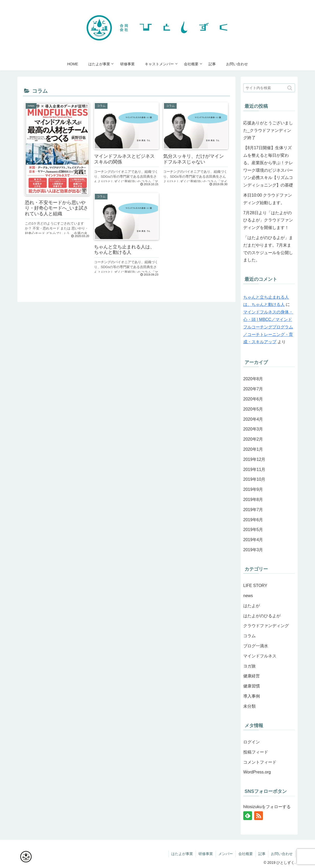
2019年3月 (253, 550)
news (248, 596)
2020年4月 (253, 419)
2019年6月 (253, 520)
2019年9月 (253, 489)
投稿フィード (256, 752)
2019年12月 (254, 459)
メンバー (226, 854)
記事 (262, 854)
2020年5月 (253, 409)
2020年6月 (253, 399)
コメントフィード (260, 762)
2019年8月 (253, 500)
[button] (290, 88)
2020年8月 (253, 379)
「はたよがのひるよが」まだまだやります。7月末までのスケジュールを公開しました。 (268, 249)
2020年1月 (253, 449)
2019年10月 (254, 479)
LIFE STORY (255, 586)
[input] (269, 88)
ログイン (252, 742)
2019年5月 (253, 530)
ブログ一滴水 (256, 646)
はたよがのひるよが (262, 616)
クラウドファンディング (266, 626)
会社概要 (246, 854)
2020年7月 (253, 389)
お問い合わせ (282, 854)
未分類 (249, 706)
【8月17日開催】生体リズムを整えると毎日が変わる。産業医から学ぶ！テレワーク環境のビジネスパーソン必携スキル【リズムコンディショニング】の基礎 (268, 166)
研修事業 (206, 854)
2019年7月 (253, 510)
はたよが (252, 606)
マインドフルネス (260, 656)
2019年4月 (253, 540)
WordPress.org (257, 772)
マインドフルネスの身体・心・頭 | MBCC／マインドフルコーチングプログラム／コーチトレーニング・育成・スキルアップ (268, 327)
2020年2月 (253, 439)
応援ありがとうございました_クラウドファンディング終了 (268, 130)
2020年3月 (253, 429)
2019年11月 (254, 469)
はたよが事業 (182, 854)
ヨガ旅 (249, 666)
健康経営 (252, 676)
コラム (249, 636)
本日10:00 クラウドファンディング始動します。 (268, 199)
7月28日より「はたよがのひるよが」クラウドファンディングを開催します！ (268, 220)
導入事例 (252, 696)
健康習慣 (252, 686)
